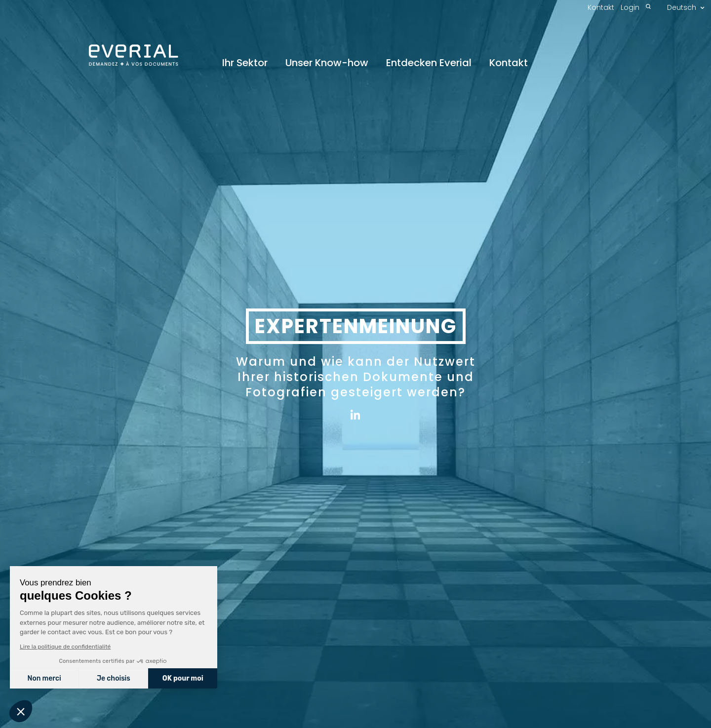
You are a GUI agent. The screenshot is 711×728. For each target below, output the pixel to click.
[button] (21, 711)
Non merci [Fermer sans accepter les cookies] (44, 678)
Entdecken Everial (429, 63)
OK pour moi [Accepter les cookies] (182, 678)
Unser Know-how (327, 63)
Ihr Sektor (245, 63)
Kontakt (509, 63)
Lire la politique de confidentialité (65, 647)
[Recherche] (648, 7)
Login (630, 7)
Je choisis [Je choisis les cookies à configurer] (113, 678)
